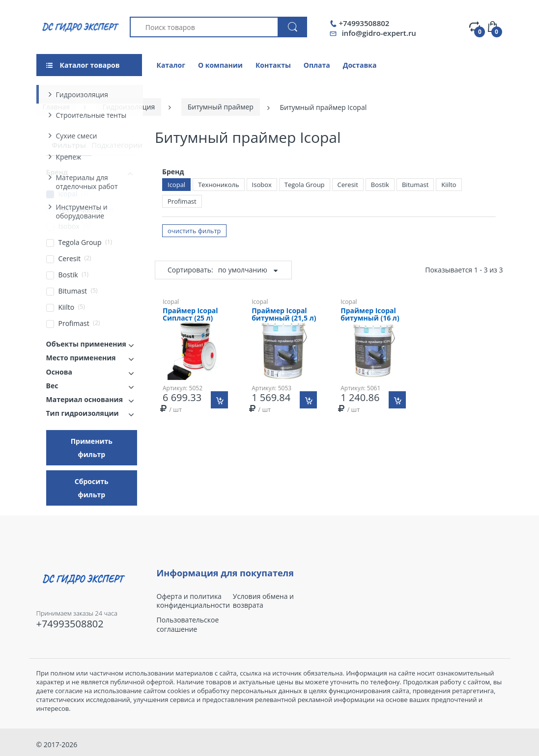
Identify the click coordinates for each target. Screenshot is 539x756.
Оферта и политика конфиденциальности (193, 601)
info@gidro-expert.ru (379, 33)
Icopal (176, 185)
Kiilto (449, 185)
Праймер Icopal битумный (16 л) (370, 315)
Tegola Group (305, 185)
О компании (220, 65)
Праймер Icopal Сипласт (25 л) (190, 315)
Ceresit (348, 185)
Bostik (380, 185)
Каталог (171, 65)
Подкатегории (117, 145)
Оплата (317, 65)
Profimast (182, 201)
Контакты (273, 65)
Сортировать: (190, 270)
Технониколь (218, 185)
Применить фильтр (92, 448)
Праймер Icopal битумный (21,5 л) (284, 315)
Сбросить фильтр (92, 488)
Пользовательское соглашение (188, 624)
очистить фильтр (194, 231)
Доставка (360, 65)
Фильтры (69, 145)
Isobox (262, 185)
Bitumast (415, 185)
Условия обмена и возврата (263, 601)
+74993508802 (364, 23)
